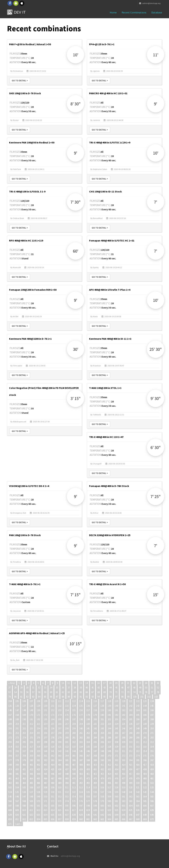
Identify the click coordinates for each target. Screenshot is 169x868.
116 (95, 701)
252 (17, 733)
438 (145, 769)
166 (152, 710)
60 (51, 692)
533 (74, 792)
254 (31, 733)
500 (138, 783)
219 (81, 724)
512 (74, 787)
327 (102, 747)
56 (27, 692)
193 (45, 719)
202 (109, 719)
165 (145, 710)
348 (102, 751)
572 (53, 801)
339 (38, 751)
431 (95, 769)
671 (10, 824)
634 (45, 815)
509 (53, 787)
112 (67, 701)
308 (116, 742)
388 (88, 760)
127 (24, 706)
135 (81, 706)
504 (17, 787)
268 (131, 733)
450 (81, 774)
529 (45, 792)
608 (10, 810)
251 (10, 733)
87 (57, 697)
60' (76, 251)
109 (45, 701)
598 (88, 806)
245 (116, 728)
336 (17, 751)
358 (24, 756)
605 (138, 806)
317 (31, 747)
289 (131, 738)
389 (95, 760)
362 (53, 756)
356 (10, 756)
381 (38, 760)
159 (102, 710)
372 (124, 756)
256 (45, 733)
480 (145, 778)
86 (51, 697)
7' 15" (76, 595)
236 (53, 728)
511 (67, 787)
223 (109, 724)
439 (152, 769)
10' (76, 55)
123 (145, 701)
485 (31, 783)
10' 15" (76, 644)
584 (138, 801)
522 (145, 787)
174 (60, 715)
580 (109, 801)
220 (88, 724)
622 (109, 810)
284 (95, 738)
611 (31, 810)
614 (53, 810)
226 (131, 724)
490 (67, 783)
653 (31, 819)
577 (88, 801)
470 (74, 778)
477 (124, 778)
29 (21, 688)
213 (38, 724)
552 (60, 797)
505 (24, 787)
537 (102, 792)
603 (124, 806)
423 (38, 769)
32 (39, 688)
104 (10, 701)
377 (10, 760)
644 (116, 815)
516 (102, 787)
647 (138, 815)
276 (38, 738)
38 (75, 688)
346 (88, 751)
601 (109, 806)
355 (152, 751)
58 (39, 692)
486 (38, 783)
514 (88, 787)
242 (95, 728)
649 (152, 815)
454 (109, 774)
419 (10, 769)
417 (145, 765)
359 (31, 756)
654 (38, 819)
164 (138, 710)
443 (31, 774)
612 (38, 810)
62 (63, 692)
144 (145, 706)
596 (74, 806)
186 (145, 715)
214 (45, 724)
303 (81, 742)
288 (124, 738)
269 (138, 733)
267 (124, 733)
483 (17, 783)
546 (17, 797)
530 (53, 792)
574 (67, 801)
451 (88, 774)
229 (152, 724)
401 (31, 765)
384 (60, 760)
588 (17, 806)
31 (33, 688)
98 (122, 697)
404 (53, 765)
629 (10, 815)
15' (156, 595)
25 (152, 683)
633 (38, 815)
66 (87, 692)
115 (88, 701)
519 (124, 787)
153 (60, 710)
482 (10, 783)
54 (15, 692)
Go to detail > (20, 80)
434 (116, 769)
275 (31, 738)
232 (24, 728)
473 (95, 778)
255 (38, 733)
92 (87, 697)
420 (17, 769)
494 (95, 783)
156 (81, 710)
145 (152, 706)
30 (27, 688)
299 (53, 742)
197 (74, 719)
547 (24, 797)
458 (138, 774)
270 (145, 733)
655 (45, 819)
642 (102, 815)
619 (88, 810)
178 (88, 715)
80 (15, 697)
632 (31, 815)
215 (53, 724)
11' (156, 55)
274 (24, 738)
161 (116, 710)
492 (81, 783)
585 (145, 801)
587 (10, 806)
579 (102, 801)
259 (67, 733)
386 (74, 760)
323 (74, 747)
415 (131, 765)
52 (158, 688)
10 (63, 683)
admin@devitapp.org (150, 3)
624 (124, 810)
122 (138, 701)
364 (67, 756)
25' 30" (156, 349)
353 (138, 751)
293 (10, 742)
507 (38, 787)
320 (53, 747)
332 (138, 747)
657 (60, 819)
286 (109, 738)
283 (88, 738)
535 (88, 792)
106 (24, 701)
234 (38, 728)
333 (145, 747)
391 (109, 760)
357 (17, 756)
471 (81, 778)
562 (131, 797)
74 (134, 692)
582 (124, 801)
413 (116, 765)
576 (81, 801)
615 (60, 810)
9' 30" (156, 398)
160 (109, 710)
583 (131, 801)
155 (74, 710)
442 (24, 774)
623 (116, 810)
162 (124, 710)
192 (38, 719)
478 (131, 778)
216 (60, 724)
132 (60, 706)
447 (60, 774)
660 (81, 819)
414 (124, 765)
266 (116, 733)
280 (67, 738)
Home (113, 12)
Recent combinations (134, 12)
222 (102, 724)
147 (17, 710)
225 (124, 724)
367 (88, 756)
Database (157, 12)
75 (140, 692)
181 (109, 715)
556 (88, 797)
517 (109, 787)
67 (93, 692)
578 (95, 801)
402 (38, 765)
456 (124, 774)
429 (81, 769)
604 (131, 806)
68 (99, 692)
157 (88, 710)
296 (31, 742)
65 (81, 692)
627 (145, 810)
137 (95, 706)
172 (45, 715)
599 (95, 806)
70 (110, 692)
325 (88, 747)
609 (17, 810)
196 (67, 719)
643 (109, 815)
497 (116, 783)
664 (109, 819)
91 (81, 697)
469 (67, 778)
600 (102, 806)
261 (81, 733)
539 (116, 792)
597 (81, 806)
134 (74, 706)
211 (24, 724)
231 (17, 728)
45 (116, 688)
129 (38, 706)
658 (67, 819)
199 (88, 719)
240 (81, 728)
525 (17, 792)
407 (74, 765)
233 (31, 728)
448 (67, 774)
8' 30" (76, 104)
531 (60, 792)
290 (138, 738)
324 (81, 747)
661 (88, 819)
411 (102, 765)
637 (67, 815)
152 (53, 710)
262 (88, 733)
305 (95, 742)
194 (53, 719)
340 (45, 751)
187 (152, 715)
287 (116, 738)
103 (156, 697)
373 (131, 756)
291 (145, 738)
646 (131, 815)
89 (69, 697)
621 (102, 810)
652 (24, 819)
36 (63, 688)
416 (138, 765)
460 (152, 774)
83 (33, 697)
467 (53, 778)
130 (45, 706)
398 (10, 765)
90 (75, 697)
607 (152, 806)
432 (102, 769)
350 (116, 751)
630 (17, 815)
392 (116, 760)
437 (138, 769)
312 (145, 742)
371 (116, 756)
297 (38, 742)
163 (131, 710)
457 (131, 774)
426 (60, 769)
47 (128, 688)
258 (60, 733)
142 (131, 706)
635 (53, 815)
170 (31, 715)
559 (109, 797)
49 (140, 688)
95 (104, 697)
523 (152, 787)
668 (138, 819)
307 (109, 742)
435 (124, 769)
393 (124, 760)
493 (88, 783)
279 (60, 738)
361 (45, 756)
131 (53, 706)
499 (131, 783)
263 (95, 733)
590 (31, 806)
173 (53, 715)
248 (138, 728)
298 (45, 742)
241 (88, 728)
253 (24, 733)
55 (21, 692)
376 (152, 756)
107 (31, 701)
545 (10, 797)
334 (152, 747)
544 (152, 792)
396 (145, 760)
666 (124, 819)
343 (67, 751)
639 (81, 815)
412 (109, 765)
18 (110, 683)
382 (45, 760)
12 (75, 683)
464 (31, 778)
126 (17, 706)
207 (145, 719)
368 (95, 756)
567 (17, 801)
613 (45, 810)
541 (131, 792)
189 (17, 719)
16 (98, 683)
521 (138, 787)
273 (17, 738)
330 (124, 747)
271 (152, 733)
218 (74, 724)
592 (45, 806)
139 (109, 706)
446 (53, 774)
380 (31, 760)
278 (53, 738)
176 (74, 715)
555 (81, 797)
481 (152, 778)
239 (74, 728)
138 (102, 706)
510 (60, 787)
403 (45, 765)
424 (45, 769)
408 (81, 765)
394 (131, 760)
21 (128, 683)
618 (81, 810)
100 (135, 697)
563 (138, 797)
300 (60, 742)
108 (38, 701)
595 (67, 806)
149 (31, 710)
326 (95, 747)
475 (109, 778)
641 (95, 815)
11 (69, 683)
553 (67, 797)
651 (17, 819)
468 (60, 778)
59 (45, 692)
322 (67, 747)
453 (102, 774)
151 (45, 710)
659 (74, 819)
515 (95, 787)
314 (10, 747)
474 (102, 778)
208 (152, 719)
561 (124, 797)
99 (128, 697)
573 (60, 801)
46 (122, 688)
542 (138, 792)
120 (124, 701)
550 (45, 797)
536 (95, 792)
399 (17, 765)
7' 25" (156, 496)
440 (10, 774)
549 (38, 797)
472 (88, 778)
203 (116, 719)
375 (145, 756)
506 (31, 787)
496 (109, 783)
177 (81, 715)
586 (152, 801)
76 (146, 692)
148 (24, 710)
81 (21, 697)
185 (138, 715)
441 (17, 774)
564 (145, 797)
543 (145, 792)
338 (31, 751)
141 (124, 706)
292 (152, 738)
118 (109, 701)
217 (67, 724)
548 (31, 797)
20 (122, 683)
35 (57, 688)
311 (138, 742)
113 (74, 701)
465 (38, 778)
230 (10, 728)
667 (131, 819)
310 (131, 742)
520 (131, 787)
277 (45, 738)
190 (24, 719)
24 (146, 683)
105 (17, 701)
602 (116, 806)
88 (63, 697)
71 (116, 692)
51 (152, 688)
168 (17, 715)
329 (116, 747)
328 (109, 747)
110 (53, 701)
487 (45, 783)
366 (81, 756)
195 (60, 719)
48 (134, 688)
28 (15, 688)
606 (145, 806)
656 (53, 819)
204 (124, 719)
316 (24, 747)
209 (10, 724)
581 (116, 801)
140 (116, 706)
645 (124, 815)
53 (9, 692)
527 (31, 792)
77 (152, 692)
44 (110, 688)
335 (10, 751)
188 (10, 719)
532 (67, 792)
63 (69, 692)
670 (152, 819)
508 (45, 787)
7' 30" (76, 202)
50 (146, 688)
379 (24, 760)
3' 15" (76, 398)
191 (31, 719)
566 (10, 801)
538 (109, 792)
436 (131, 769)
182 (116, 715)
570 (38, 801)
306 (102, 742)
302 (74, 742)
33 (45, 688)
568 (24, 801)
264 (102, 733)
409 (88, 765)
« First (12, 683)
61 (57, 692)
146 (10, 710)
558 (102, 797)
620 (95, 810)
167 (10, 715)
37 (69, 688)
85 (45, 697)
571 (45, 801)
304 (88, 742)
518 (116, 787)
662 (95, 819)
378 (17, 760)
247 (131, 728)
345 (81, 751)
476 (116, 778)
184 (131, 715)
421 (24, 769)
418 (152, 765)
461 (10, 778)
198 (81, 719)
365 (74, 756)
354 (145, 751)
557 (95, 797)
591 (38, 806)
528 (38, 792)
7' (156, 202)
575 (74, 801)
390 (102, 760)
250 (152, 728)
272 (10, 738)
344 (74, 751)
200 (95, 719)
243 (102, 728)
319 (45, 747)
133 (67, 706)
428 (74, 769)
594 (60, 806)
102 (149, 697)
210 (17, 724)
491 (74, 783)
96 (110, 697)
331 (131, 747)
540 (124, 792)
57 (33, 692)
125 (10, 706)
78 (158, 692)
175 (67, 715)
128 (31, 706)
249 (145, 728)
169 (24, 715)
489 (60, 783)
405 (60, 765)
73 (128, 692)
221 (95, 724)
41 (93, 688)
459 (145, 774)
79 (9, 697)
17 (104, 683)
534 (81, 792)
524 (10, 792)
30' (76, 349)
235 (45, 728)
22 (134, 683)
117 (102, 701)
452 (95, 774)
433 (109, 769)
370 (109, 756)
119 (116, 701)
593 (53, 806)
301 (67, 742)
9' (156, 104)
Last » (18, 824)
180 (102, 715)
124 (152, 701)
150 (38, 710)
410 (95, 765)
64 (75, 692)
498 (124, 783)
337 (24, 751)
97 (116, 697)
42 (99, 688)
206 (138, 719)
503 (10, 787)
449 (74, 774)
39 (81, 688)
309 (124, 742)
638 (74, 815)
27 (9, 688)
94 (99, 697)
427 (67, 769)
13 (81, 683)
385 (67, 760)
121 (131, 701)
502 (152, 783)
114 (81, 701)
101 (142, 697)
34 (51, 688)
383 (53, 760)
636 (60, 815)
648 (145, 815)
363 (60, 756)
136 (88, 706)
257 (53, 733)
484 (24, 783)
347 (95, 751)
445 (45, 774)
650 (10, 819)
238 (67, 728)
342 (60, 751)
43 (104, 688)
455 (116, 774)
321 (60, 747)
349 (109, 751)
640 (88, 815)
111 (60, 701)
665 (116, 819)
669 (145, 819)
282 (81, 738)
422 (31, 769)
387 (81, 760)
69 (104, 692)
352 (131, 751)
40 (87, 688)
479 (138, 778)
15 (92, 683)
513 (81, 787)
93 (93, 697)
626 (138, 810)
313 (152, 742)
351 (124, 751)
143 (138, 706)
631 (24, 815)
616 (67, 810)
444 (38, 774)
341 (53, 751)
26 (158, 683)
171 (38, 715)
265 (109, 733)
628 (152, 810)
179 (95, 715)
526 (24, 792)
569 (31, 801)
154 (67, 710)
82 (27, 697)
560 (116, 797)
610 (24, 810)
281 (74, 738)
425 (53, 769)
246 (124, 728)
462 (17, 778)
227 (138, 724)
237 (60, 728)
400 (24, 765)
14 (86, 683)
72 (122, 692)
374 (138, 756)
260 (74, 733)
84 (39, 697)
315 (17, 747)
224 (116, 724)
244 (109, 728)
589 (24, 806)
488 (53, 783)
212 (31, 724)
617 (74, 810)
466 (45, 778)
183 (124, 715)
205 (131, 719)
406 (67, 765)
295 (24, 742)
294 (17, 742)
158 (95, 710)
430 (88, 769)
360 (38, 756)
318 (38, 747)
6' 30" (156, 447)
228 (145, 724)
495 (102, 783)
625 (131, 810)
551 (53, 797)
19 (116, 683)
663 (102, 819)
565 (152, 797)
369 (102, 756)
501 (145, 783)
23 (140, 683)
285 (102, 738)
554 (74, 797)
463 (24, 778)
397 (152, 760)
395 (138, 760)
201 (102, 719)
